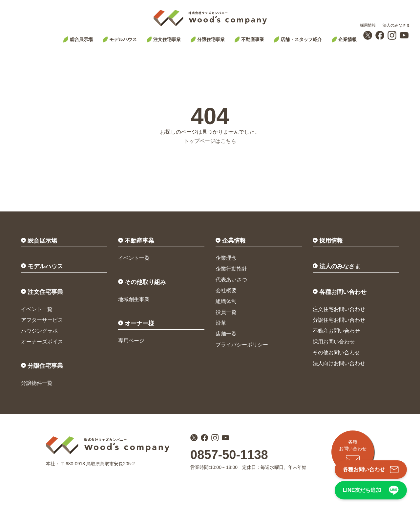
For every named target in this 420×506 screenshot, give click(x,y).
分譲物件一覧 (37, 383)
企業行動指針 (231, 269)
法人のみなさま (396, 25)
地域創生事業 (134, 299)
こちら (228, 141)
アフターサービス (42, 320)
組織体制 (226, 301)
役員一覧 (226, 312)
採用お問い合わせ (334, 342)
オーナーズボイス (42, 342)
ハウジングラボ (39, 331)
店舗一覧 (226, 334)
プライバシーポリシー (242, 345)
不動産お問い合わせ (336, 331)
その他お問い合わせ (336, 352)
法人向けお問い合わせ (339, 363)
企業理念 (226, 258)
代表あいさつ (231, 280)
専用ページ (131, 341)
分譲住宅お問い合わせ (339, 320)
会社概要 (226, 290)
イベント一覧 (37, 309)
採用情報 (368, 25)
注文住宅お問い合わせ (339, 309)
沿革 (221, 323)
